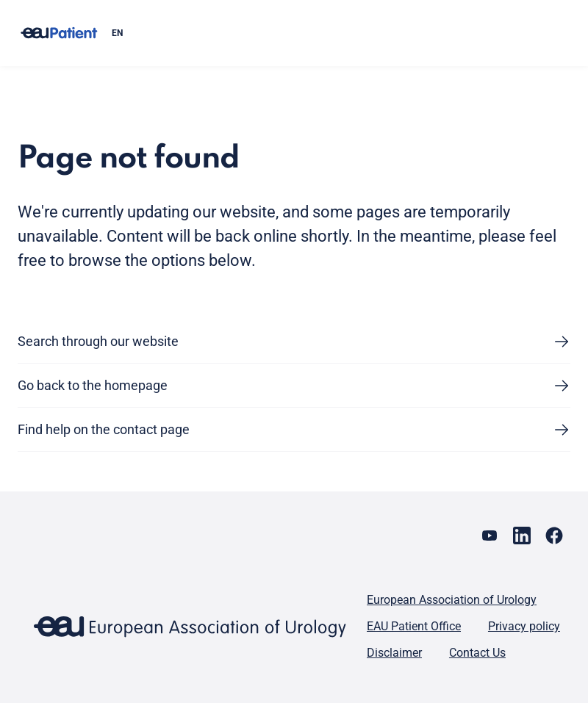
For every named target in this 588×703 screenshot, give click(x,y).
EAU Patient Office (414, 626)
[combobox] (335, 33)
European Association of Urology (452, 600)
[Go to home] (59, 33)
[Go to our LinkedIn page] (522, 536)
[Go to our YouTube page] (490, 536)
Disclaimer (394, 653)
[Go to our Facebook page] (554, 536)
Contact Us (477, 653)
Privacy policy (524, 626)
